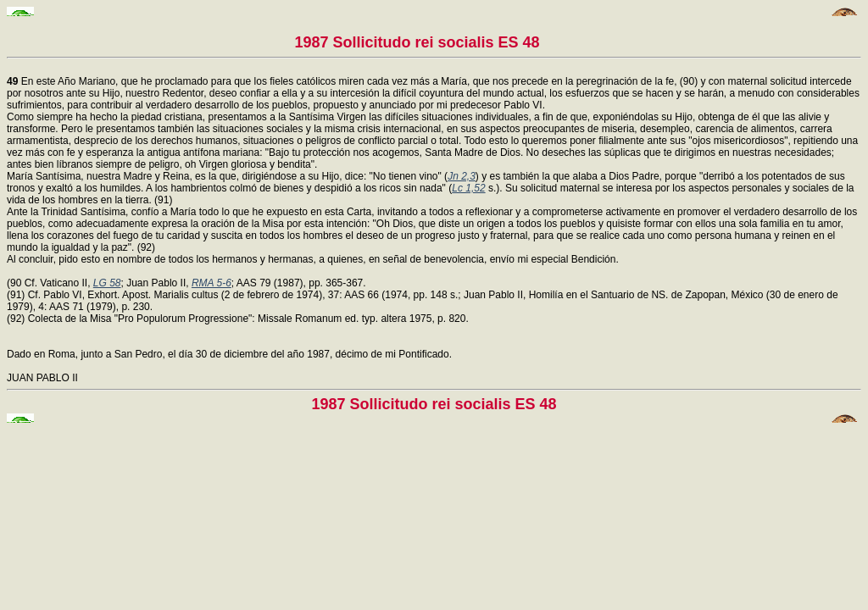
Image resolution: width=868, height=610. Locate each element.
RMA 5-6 (211, 283)
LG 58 (107, 283)
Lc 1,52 (468, 188)
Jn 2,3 (462, 176)
